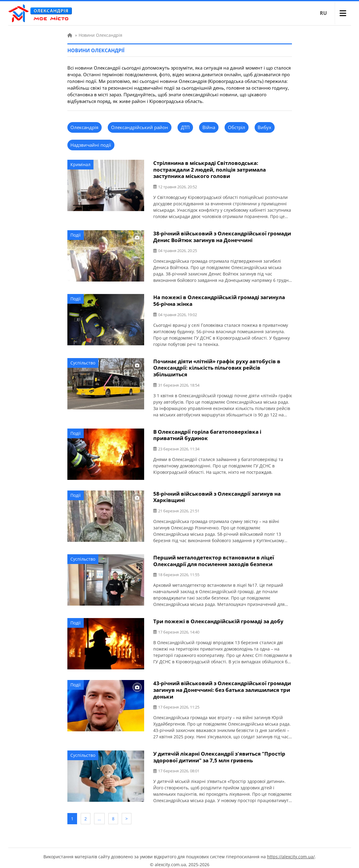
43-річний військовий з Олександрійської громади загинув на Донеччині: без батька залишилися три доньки (222, 687)
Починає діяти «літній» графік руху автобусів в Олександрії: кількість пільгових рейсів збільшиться (217, 366)
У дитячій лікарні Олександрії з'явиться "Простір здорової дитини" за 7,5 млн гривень (219, 754)
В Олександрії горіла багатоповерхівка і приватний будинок (207, 433)
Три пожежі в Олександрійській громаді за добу (218, 619)
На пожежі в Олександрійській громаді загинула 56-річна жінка (219, 299)
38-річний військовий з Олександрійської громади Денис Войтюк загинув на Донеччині (222, 236)
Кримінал (80, 164)
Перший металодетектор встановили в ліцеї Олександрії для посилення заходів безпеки (214, 558)
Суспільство (83, 361)
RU (323, 13)
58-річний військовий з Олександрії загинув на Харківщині (217, 495)
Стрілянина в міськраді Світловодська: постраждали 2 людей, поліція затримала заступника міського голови (210, 169)
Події (76, 234)
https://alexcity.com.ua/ (291, 851)
